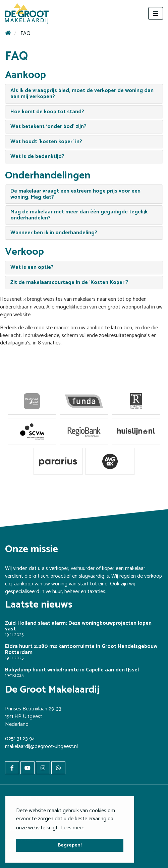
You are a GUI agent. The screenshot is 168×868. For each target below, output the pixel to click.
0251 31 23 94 (20, 739)
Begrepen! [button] (70, 845)
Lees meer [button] (73, 828)
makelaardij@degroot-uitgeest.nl (41, 747)
